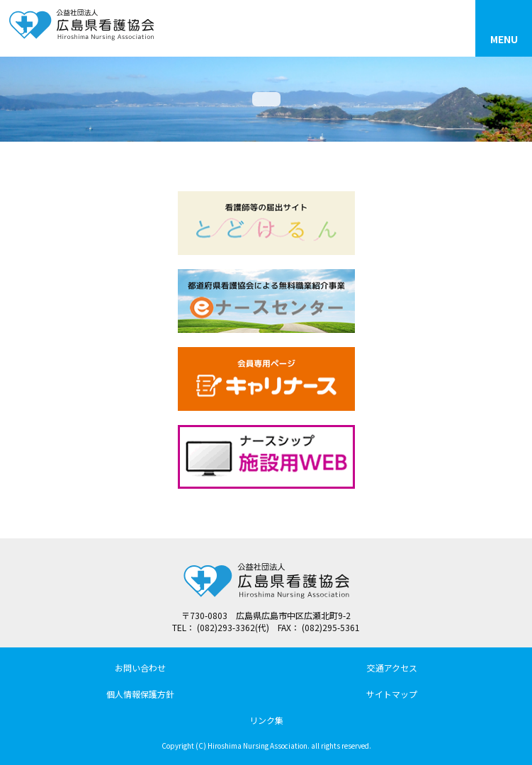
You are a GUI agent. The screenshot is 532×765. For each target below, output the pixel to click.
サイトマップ (392, 694)
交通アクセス (392, 668)
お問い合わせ (140, 668)
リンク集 (266, 720)
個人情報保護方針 (140, 694)
